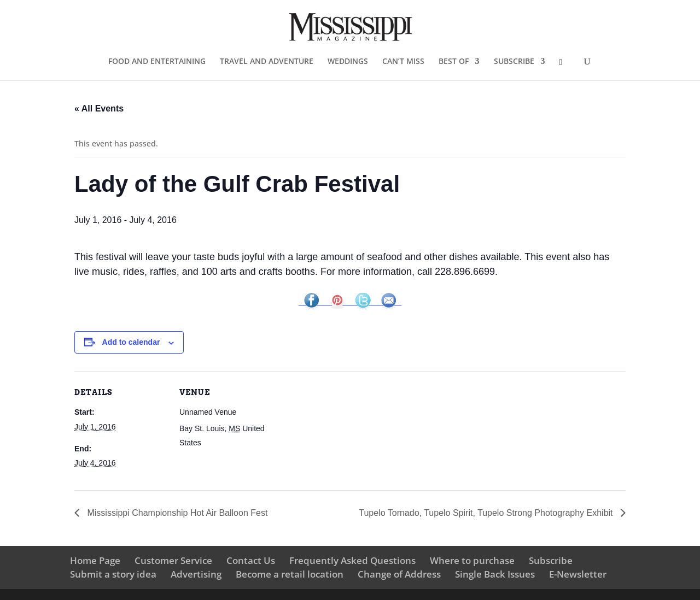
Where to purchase (472, 560)
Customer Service (173, 560)
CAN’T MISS (403, 62)
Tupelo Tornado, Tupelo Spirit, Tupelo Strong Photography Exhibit (487, 513)
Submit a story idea (113, 574)
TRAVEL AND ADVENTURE (267, 62)
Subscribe (551, 560)
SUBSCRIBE (514, 62)
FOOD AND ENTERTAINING (157, 62)
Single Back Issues (495, 574)
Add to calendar (131, 342)
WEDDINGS (348, 62)
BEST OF (454, 62)
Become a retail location (290, 574)
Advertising (196, 574)
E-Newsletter (578, 574)
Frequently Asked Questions (352, 560)
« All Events (99, 108)
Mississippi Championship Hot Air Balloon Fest (176, 513)
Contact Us (251, 560)
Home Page (95, 560)
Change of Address (399, 574)
